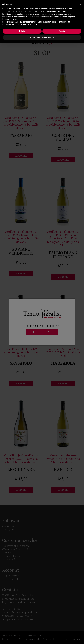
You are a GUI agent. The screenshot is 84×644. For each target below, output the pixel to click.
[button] (81, 4)
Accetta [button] (62, 31)
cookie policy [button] (62, 11)
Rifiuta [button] (22, 31)
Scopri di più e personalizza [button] (42, 37)
